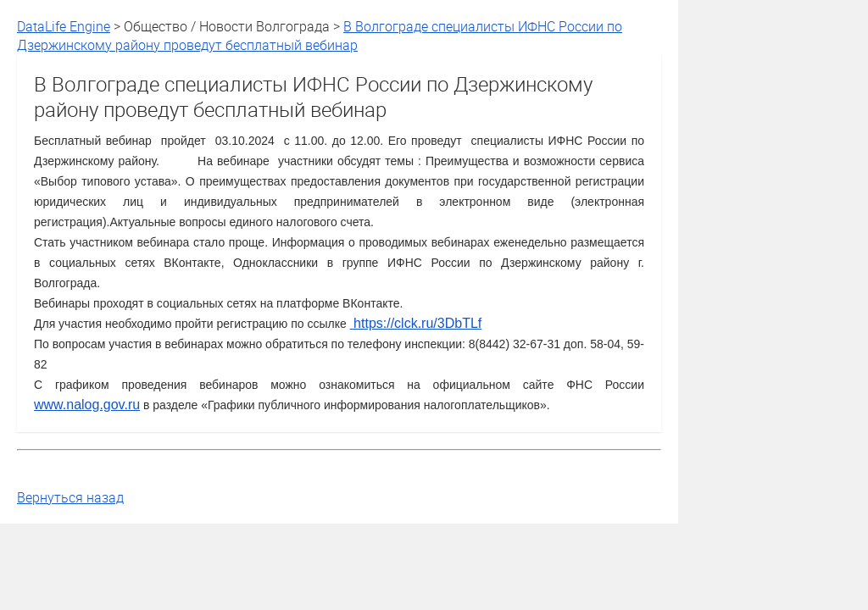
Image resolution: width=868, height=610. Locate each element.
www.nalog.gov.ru (87, 405)
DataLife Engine (64, 26)
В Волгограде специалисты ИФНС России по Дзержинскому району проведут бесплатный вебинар (320, 36)
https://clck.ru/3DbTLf (416, 323)
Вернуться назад (70, 497)
